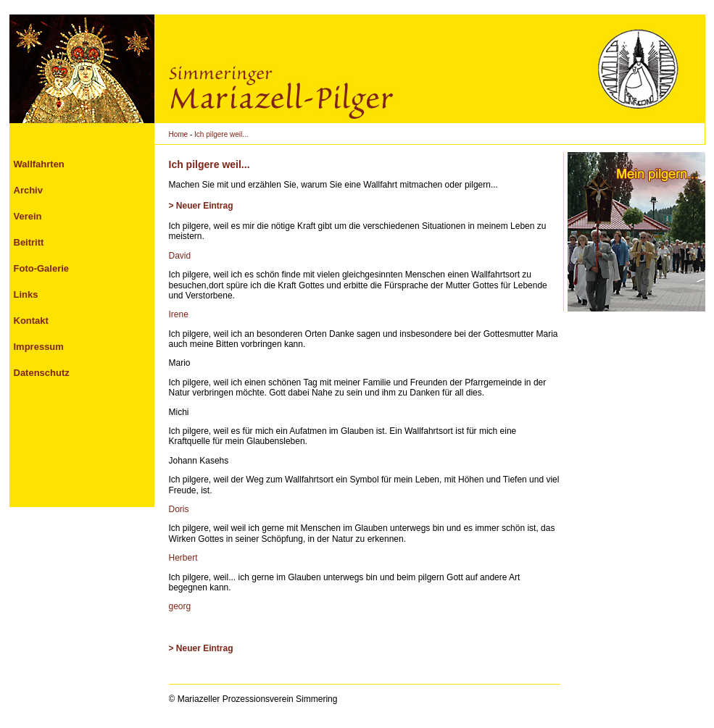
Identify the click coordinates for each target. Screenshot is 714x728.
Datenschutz (42, 373)
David (180, 256)
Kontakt (31, 321)
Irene (179, 314)
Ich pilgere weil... (221, 134)
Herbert (183, 558)
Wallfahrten (39, 164)
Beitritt (29, 242)
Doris (179, 509)
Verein (28, 216)
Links (26, 294)
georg (180, 606)
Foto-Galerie (42, 268)
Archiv (28, 190)
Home (179, 134)
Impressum (39, 347)
